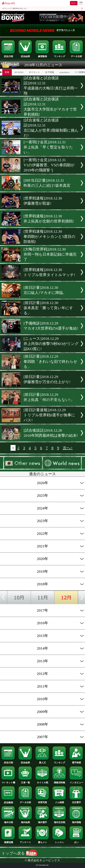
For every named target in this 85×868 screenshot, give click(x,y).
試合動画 (8, 801)
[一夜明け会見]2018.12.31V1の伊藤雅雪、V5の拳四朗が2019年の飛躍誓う (49, 165)
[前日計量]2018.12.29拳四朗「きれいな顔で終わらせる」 (50, 362)
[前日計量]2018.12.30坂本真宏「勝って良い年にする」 (48, 308)
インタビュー (77, 781)
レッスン (59, 841)
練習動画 (42, 55)
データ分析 (77, 55)
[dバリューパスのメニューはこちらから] (81, 3)
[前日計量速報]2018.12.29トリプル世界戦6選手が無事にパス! (49, 415)
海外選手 (42, 821)
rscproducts (64, 72)
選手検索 (77, 761)
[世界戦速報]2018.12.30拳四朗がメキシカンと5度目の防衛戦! (49, 237)
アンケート (26, 841)
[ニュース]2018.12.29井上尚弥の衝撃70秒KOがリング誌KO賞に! (51, 344)
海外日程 (8, 821)
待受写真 (42, 801)
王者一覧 (26, 781)
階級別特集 (59, 781)
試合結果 (26, 55)
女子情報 (50, 72)
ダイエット (34, 72)
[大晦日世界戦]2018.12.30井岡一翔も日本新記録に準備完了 (50, 254)
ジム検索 (59, 801)
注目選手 (77, 801)
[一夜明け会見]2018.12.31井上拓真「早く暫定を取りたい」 (48, 147)
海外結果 (26, 821)
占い (77, 841)
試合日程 (8, 55)
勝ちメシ (42, 841)
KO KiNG (19, 72)
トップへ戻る (19, 853)
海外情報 (77, 821)
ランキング (59, 55)
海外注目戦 (59, 821)
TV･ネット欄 (8, 781)
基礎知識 (8, 841)
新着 (7, 72)
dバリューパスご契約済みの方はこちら (15, 8)
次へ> (68, 448)
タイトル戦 (42, 781)
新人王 (42, 761)
